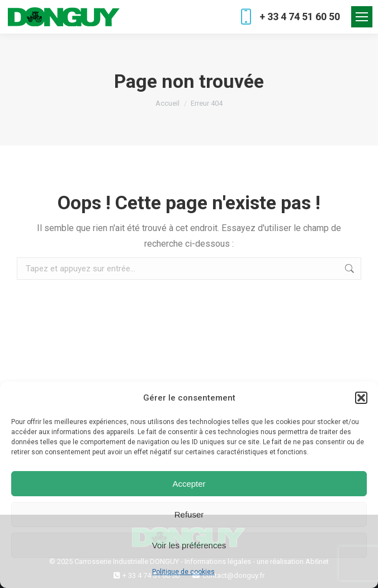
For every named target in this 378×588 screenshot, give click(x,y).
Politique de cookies (183, 572)
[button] (361, 398)
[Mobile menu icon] (362, 17)
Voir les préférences (189, 545)
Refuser (189, 514)
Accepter (189, 484)
